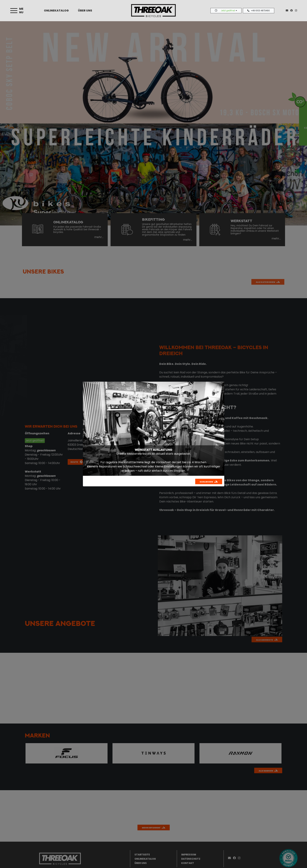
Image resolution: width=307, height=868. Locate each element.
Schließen (206, 482)
